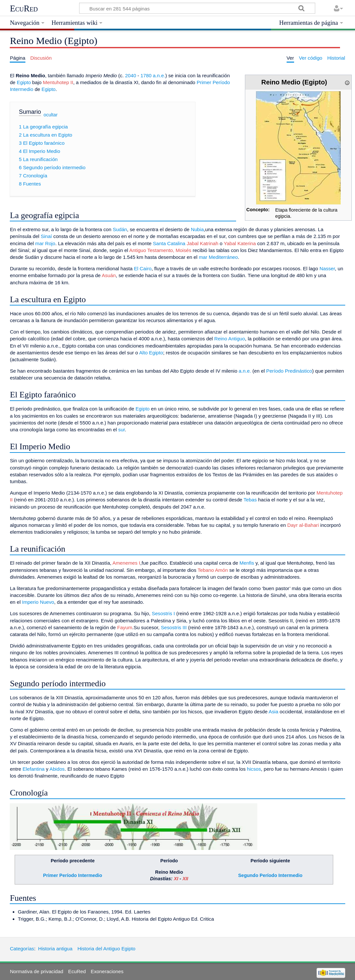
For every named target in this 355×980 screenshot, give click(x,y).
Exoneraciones (107, 971)
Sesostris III (174, 627)
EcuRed (24, 8)
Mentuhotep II (58, 82)
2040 (131, 75)
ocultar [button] (51, 114)
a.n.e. (245, 371)
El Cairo (143, 268)
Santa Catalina (169, 243)
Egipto (24, 82)
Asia (274, 712)
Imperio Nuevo (38, 602)
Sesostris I (163, 613)
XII (185, 879)
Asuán (109, 275)
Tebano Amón (213, 570)
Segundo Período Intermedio (270, 875)
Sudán (120, 229)
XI (176, 879)
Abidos (57, 769)
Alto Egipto (151, 353)
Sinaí (46, 236)
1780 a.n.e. (153, 75)
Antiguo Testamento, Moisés (160, 250)
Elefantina (34, 769)
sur (121, 430)
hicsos (254, 769)
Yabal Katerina (240, 243)
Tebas (250, 500)
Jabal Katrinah (202, 243)
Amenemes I (126, 563)
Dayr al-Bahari (303, 525)
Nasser (327, 268)
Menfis (247, 563)
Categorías (22, 949)
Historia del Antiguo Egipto (106, 949)
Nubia (197, 229)
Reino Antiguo (230, 339)
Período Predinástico (289, 371)
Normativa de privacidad (36, 971)
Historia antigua (55, 949)
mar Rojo (45, 243)
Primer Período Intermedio (72, 875)
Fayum (125, 627)
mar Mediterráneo (218, 257)
